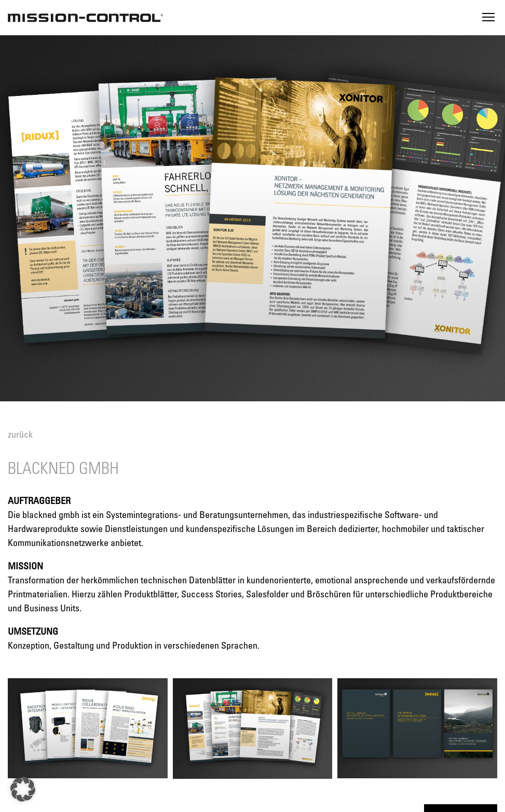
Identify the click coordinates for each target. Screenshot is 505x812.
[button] (23, 789)
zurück (20, 434)
